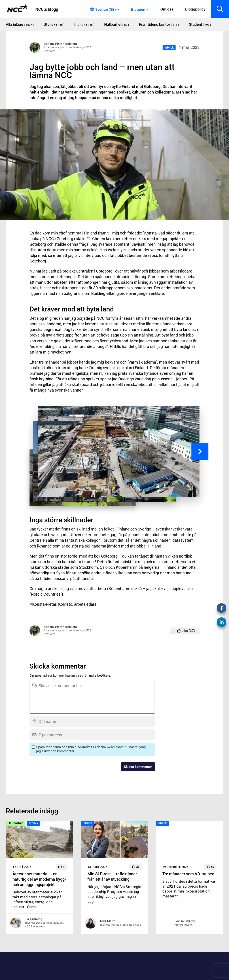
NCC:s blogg (47, 9)
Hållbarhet (15, 823)
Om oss (167, 9)
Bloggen (138, 9)
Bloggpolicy (195, 9)
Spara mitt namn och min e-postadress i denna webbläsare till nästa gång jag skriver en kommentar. (91, 749)
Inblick (169, 47)
